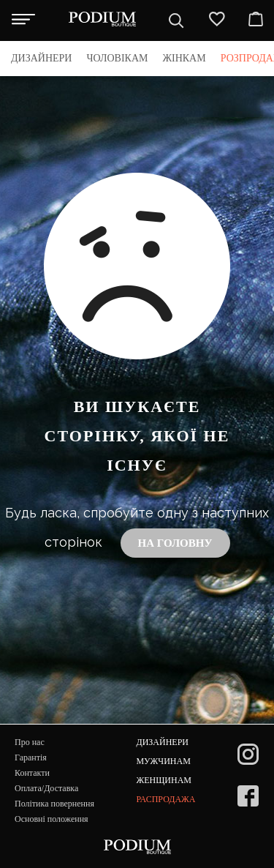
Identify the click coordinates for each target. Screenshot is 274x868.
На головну (175, 543)
